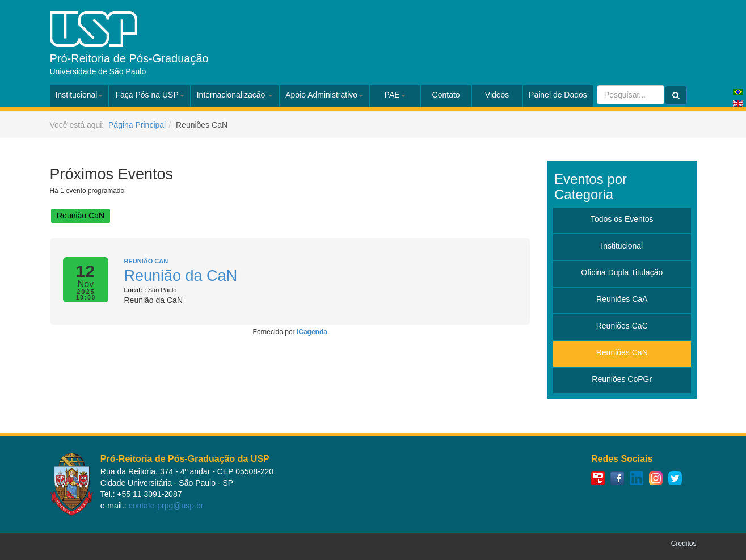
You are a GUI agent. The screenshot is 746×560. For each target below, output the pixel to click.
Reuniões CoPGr (622, 379)
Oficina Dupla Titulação (622, 272)
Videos (497, 95)
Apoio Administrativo (324, 95)
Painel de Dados (558, 95)
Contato (446, 95)
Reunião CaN (81, 216)
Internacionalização (235, 95)
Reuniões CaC (622, 326)
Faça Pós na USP (149, 95)
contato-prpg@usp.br (166, 506)
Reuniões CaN (622, 352)
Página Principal (137, 125)
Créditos (684, 544)
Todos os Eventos (622, 219)
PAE (395, 95)
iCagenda (312, 332)
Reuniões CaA (622, 299)
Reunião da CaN (181, 276)
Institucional (79, 95)
